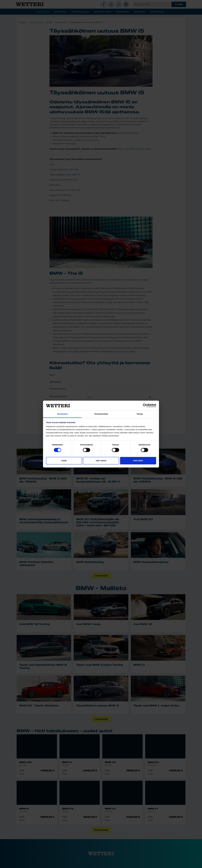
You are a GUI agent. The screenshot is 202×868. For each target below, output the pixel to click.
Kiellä (64, 461)
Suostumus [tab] (62, 414)
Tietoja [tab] (140, 414)
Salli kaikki (138, 461)
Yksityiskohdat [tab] (101, 414)
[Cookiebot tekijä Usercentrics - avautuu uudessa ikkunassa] (145, 405)
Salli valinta (101, 461)
